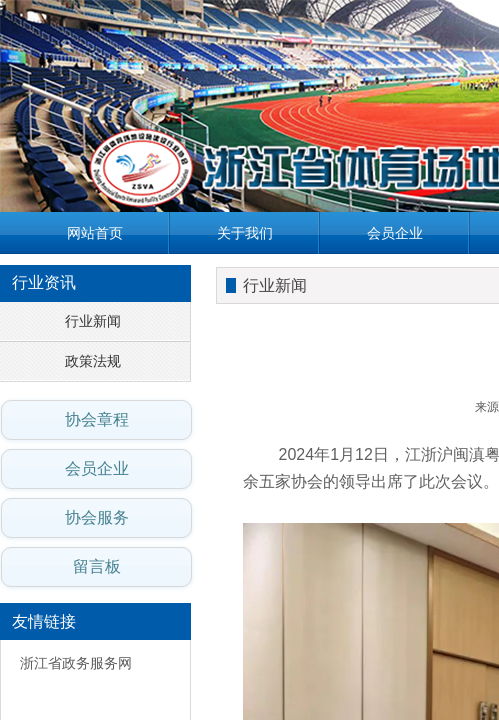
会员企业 (395, 233)
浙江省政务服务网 (76, 663)
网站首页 (95, 233)
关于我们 (245, 233)
